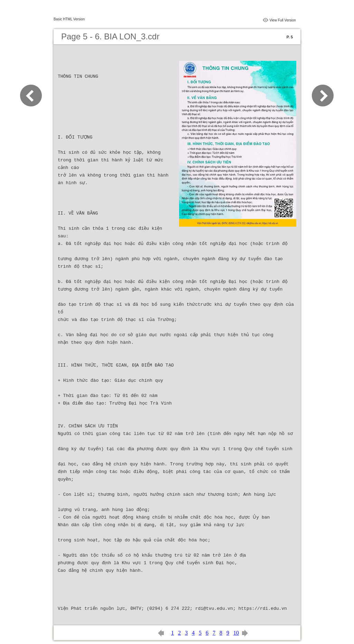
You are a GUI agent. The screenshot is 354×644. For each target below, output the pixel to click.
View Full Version (283, 20)
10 (236, 633)
